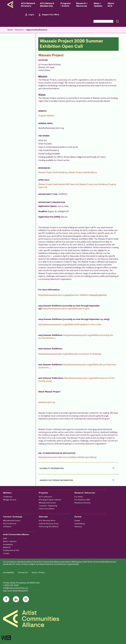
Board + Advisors (10, 541)
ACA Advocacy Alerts (47, 520)
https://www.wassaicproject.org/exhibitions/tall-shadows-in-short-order (70, 324)
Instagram (26, 599)
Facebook (6, 599)
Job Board (7, 526)
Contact (6, 553)
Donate (77, 520)
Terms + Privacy (38, 573)
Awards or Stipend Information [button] (56, 480)
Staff (5, 538)
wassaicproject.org (47, 402)
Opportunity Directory (37, 30)
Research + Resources (82, 5)
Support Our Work (51, 15)
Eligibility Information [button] (52, 468)
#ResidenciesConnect (47, 503)
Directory (19, 30)
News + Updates (98, 5)
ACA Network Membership (47, 5)
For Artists (79, 497)
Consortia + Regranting (48, 506)
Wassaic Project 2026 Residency (83, 172)
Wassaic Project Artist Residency (53, 172)
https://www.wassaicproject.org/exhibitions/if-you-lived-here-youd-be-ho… (78, 366)
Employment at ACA (11, 550)
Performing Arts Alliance (49, 526)
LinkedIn (16, 599)
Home (10, 30)
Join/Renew (8, 497)
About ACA (111, 5)
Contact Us (23, 573)
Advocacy (78, 526)
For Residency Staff (82, 500)
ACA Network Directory (28, 5)
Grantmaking (80, 523)
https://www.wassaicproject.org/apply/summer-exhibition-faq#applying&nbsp (72, 295)
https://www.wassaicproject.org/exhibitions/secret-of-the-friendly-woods (77, 379)
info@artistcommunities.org (15, 588)
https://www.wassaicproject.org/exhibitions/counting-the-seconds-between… (76, 336)
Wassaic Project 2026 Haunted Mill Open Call (58, 184)
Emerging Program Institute (50, 500)
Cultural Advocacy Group (49, 523)
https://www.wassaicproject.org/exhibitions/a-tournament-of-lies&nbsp (70, 354)
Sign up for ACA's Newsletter (16, 591)
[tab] (78, 468)
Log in (31, 15)
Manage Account (10, 500)
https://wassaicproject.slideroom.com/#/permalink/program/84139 (67, 457)
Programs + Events (66, 5)
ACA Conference (45, 497)
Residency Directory (82, 503)
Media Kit (7, 547)
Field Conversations (47, 508)
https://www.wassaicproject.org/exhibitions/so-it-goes (66, 308)
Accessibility (8, 544)
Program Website (46, 115)
